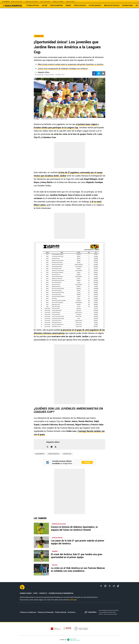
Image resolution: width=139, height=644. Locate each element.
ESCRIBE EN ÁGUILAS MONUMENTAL (61, 593)
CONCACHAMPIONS (56, 5)
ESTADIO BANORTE (95, 5)
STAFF (35, 593)
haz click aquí (72, 600)
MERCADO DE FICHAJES (112, 5)
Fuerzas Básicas (54, 454)
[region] (69, 17)
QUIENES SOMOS (26, 593)
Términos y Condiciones (28, 612)
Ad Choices (72, 612)
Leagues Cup (67, 454)
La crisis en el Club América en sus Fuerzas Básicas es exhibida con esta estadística (78, 570)
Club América (40, 454)
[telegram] (114, 586)
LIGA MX (44, 5)
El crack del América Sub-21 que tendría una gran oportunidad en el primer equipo (76, 556)
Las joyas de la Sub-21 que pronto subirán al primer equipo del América (78, 542)
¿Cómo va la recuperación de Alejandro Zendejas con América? (63, 69)
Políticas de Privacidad (46, 612)
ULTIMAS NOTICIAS (33, 5)
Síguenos (87, 462)
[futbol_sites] (91, 612)
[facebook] (101, 586)
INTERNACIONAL (128, 5)
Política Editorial (61, 612)
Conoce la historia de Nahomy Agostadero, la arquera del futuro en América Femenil (74, 528)
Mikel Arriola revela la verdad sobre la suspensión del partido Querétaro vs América (71, 64)
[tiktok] (118, 586)
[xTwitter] (110, 586)
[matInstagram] (105, 586)
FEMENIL (68, 5)
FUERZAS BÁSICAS (80, 5)
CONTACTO (43, 593)
